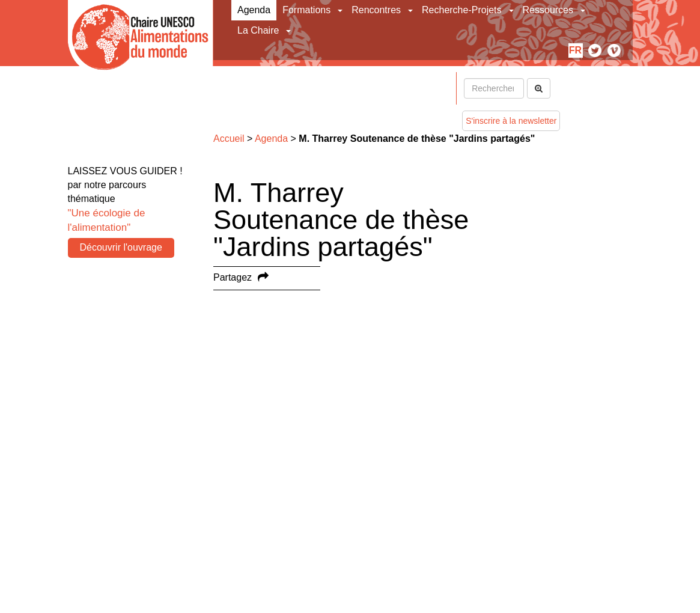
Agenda (254, 10)
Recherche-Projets (462, 10)
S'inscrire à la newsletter (511, 121)
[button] (341, 10)
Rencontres (376, 10)
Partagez (233, 277)
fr (575, 50)
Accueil (229, 139)
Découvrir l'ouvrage (121, 247)
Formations (306, 10)
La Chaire (258, 30)
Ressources (548, 10)
